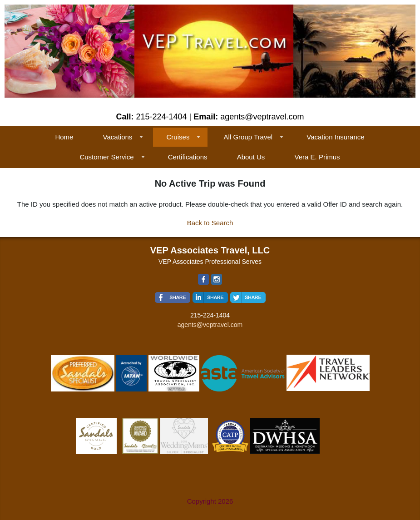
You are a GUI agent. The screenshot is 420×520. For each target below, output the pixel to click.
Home (64, 137)
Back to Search (210, 223)
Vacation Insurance (335, 137)
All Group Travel (248, 137)
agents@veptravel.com (210, 325)
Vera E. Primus (317, 157)
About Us (251, 157)
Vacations (118, 137)
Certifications (188, 157)
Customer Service (106, 157)
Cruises (178, 137)
